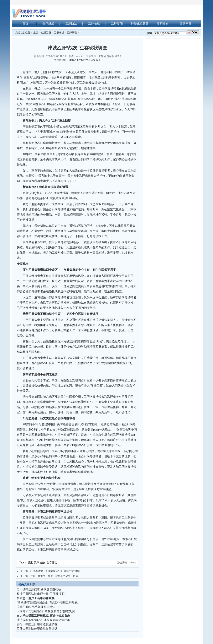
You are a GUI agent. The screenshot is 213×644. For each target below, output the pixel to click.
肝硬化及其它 (140, 23)
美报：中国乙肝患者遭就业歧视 (37, 624)
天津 (37, 563)
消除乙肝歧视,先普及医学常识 (36, 607)
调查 (31, 563)
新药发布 (163, 23)
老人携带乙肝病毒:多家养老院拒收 (39, 589)
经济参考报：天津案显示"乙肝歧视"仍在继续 (55, 571)
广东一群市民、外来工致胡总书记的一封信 (54, 576)
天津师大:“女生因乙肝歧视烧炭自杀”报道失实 (46, 611)
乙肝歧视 (94, 23)
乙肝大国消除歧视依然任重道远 (37, 629)
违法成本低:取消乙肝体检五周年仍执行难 (43, 620)
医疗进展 (48, 23)
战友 (44, 563)
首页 (25, 23)
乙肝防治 (71, 23)
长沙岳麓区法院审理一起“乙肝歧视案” (41, 594)
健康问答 (186, 23)
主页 (36, 33)
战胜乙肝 (46, 33)
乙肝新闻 (117, 23)
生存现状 (52, 563)
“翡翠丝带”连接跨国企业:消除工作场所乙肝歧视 (47, 602)
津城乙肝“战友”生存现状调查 (85, 60)
